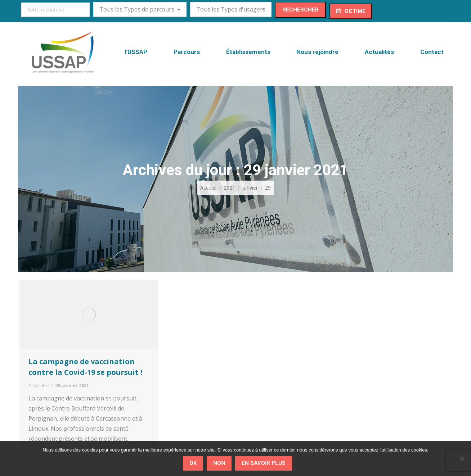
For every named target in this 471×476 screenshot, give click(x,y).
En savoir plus (264, 463)
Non (219, 463)
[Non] (462, 459)
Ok (193, 463)
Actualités (39, 385)
